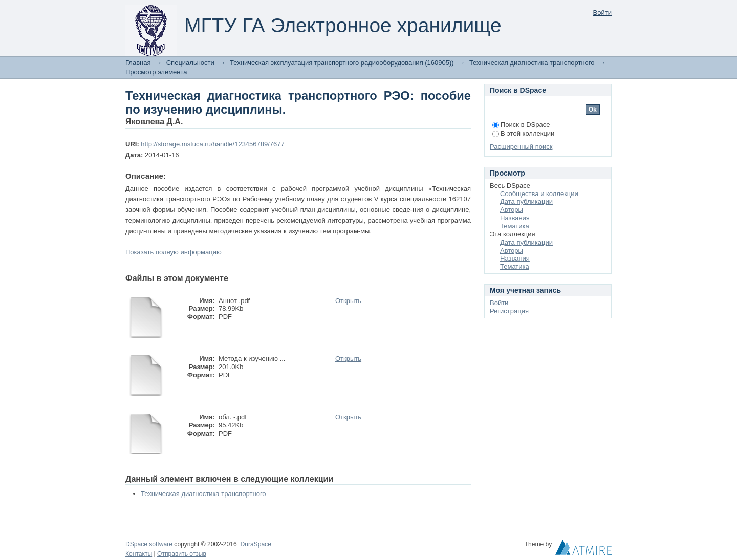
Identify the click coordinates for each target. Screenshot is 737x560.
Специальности (190, 63)
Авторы (512, 210)
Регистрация (509, 311)
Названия (515, 218)
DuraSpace (255, 544)
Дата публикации (526, 201)
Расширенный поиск (521, 147)
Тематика (515, 226)
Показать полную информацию (174, 252)
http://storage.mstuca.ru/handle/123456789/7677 (212, 144)
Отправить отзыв (182, 554)
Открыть (348, 301)
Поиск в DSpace (521, 125)
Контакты (139, 554)
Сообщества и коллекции (539, 194)
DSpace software (149, 544)
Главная (138, 63)
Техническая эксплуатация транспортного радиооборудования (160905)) (342, 63)
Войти (602, 13)
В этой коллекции (523, 133)
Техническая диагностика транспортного (532, 63)
